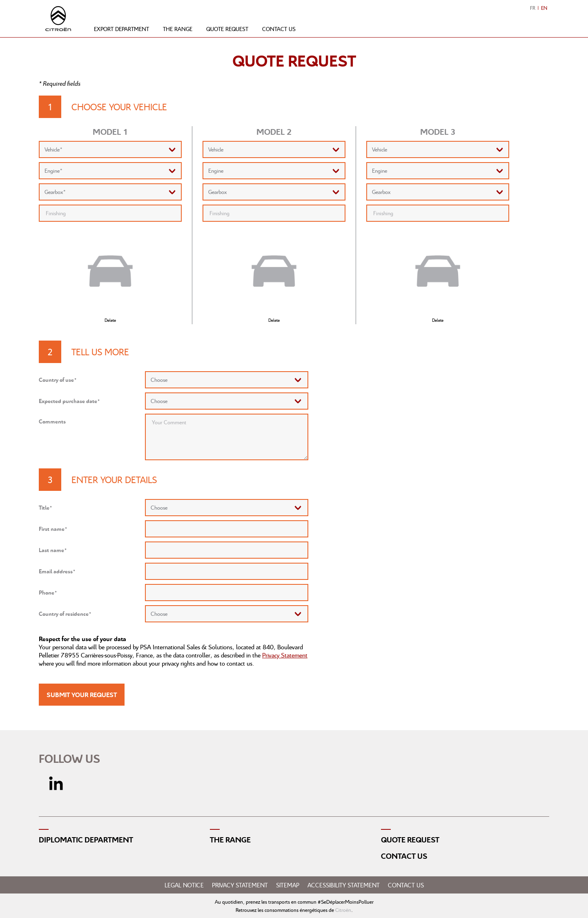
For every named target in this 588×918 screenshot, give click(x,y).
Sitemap (288, 885)
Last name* (53, 550)
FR (533, 8)
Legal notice (184, 885)
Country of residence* (65, 614)
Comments (52, 421)
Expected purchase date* (69, 401)
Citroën (343, 910)
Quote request (227, 29)
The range (178, 29)
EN (544, 8)
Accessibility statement (344, 885)
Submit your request (82, 695)
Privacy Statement (285, 655)
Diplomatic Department (86, 840)
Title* (46, 507)
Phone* (48, 592)
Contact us (279, 29)
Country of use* (58, 380)
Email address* (57, 571)
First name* (53, 529)
